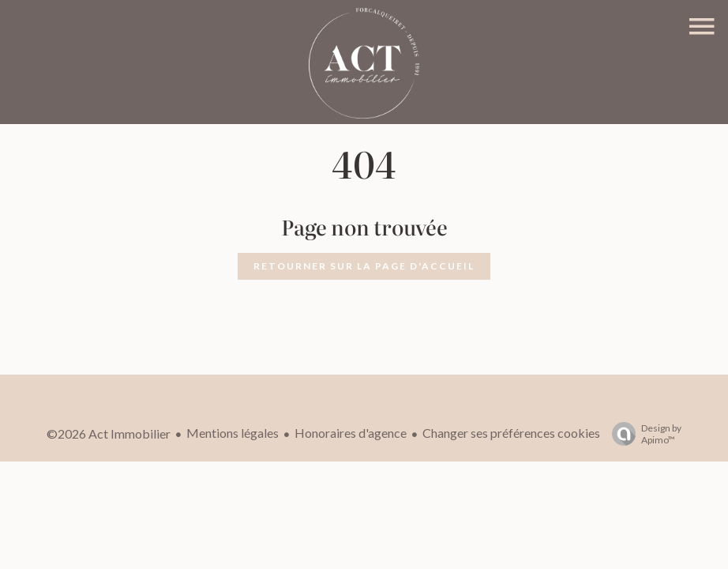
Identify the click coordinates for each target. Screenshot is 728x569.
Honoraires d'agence (351, 433)
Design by (643, 434)
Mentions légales (233, 433)
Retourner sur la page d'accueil (364, 266)
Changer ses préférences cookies (511, 433)
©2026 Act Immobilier (109, 433)
